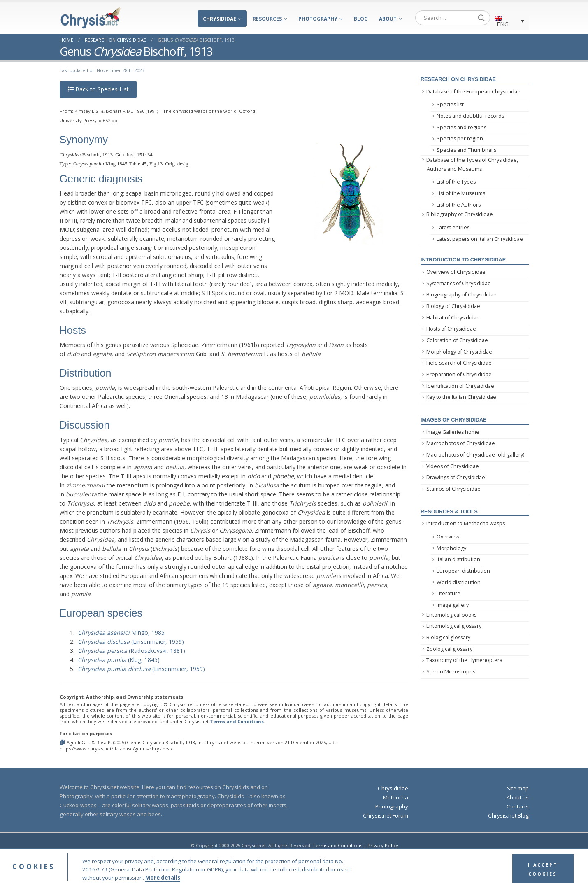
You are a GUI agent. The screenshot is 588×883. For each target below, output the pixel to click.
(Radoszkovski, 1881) (131, 651)
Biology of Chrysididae (453, 306)
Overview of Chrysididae (456, 272)
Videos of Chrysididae (453, 466)
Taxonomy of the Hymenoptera (464, 660)
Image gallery (453, 605)
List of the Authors (459, 205)
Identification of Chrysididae (460, 386)
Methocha (396, 797)
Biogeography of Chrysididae (461, 295)
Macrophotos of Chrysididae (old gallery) (475, 455)
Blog (361, 19)
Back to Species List (98, 89)
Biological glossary (448, 637)
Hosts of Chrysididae (451, 329)
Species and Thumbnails (466, 150)
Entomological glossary (454, 626)
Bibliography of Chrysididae (460, 214)
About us (518, 797)
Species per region (460, 139)
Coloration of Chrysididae (457, 340)
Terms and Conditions (237, 721)
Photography (318, 19)
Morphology (451, 548)
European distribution (463, 571)
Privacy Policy (383, 845)
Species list (450, 104)
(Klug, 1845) (119, 660)
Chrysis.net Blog (508, 815)
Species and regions (461, 127)
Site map (518, 788)
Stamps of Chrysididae (453, 489)
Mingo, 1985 (121, 633)
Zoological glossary (449, 649)
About (388, 19)
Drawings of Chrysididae (456, 477)
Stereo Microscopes (451, 672)
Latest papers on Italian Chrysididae (480, 239)
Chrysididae (220, 19)
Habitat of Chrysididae (453, 318)
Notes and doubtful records (470, 116)
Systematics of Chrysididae (459, 283)
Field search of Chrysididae (459, 363)
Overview (448, 537)
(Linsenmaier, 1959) (131, 642)
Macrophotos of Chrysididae (461, 443)
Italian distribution (458, 559)
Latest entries (453, 227)
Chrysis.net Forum (386, 815)
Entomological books (451, 615)
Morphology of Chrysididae (459, 352)
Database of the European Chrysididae (473, 92)
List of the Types (456, 182)
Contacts (518, 806)
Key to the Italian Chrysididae (461, 397)
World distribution (459, 582)
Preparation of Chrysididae (459, 374)
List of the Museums (461, 193)
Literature (449, 593)
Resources (267, 19)
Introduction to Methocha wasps (466, 523)
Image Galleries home (453, 432)
